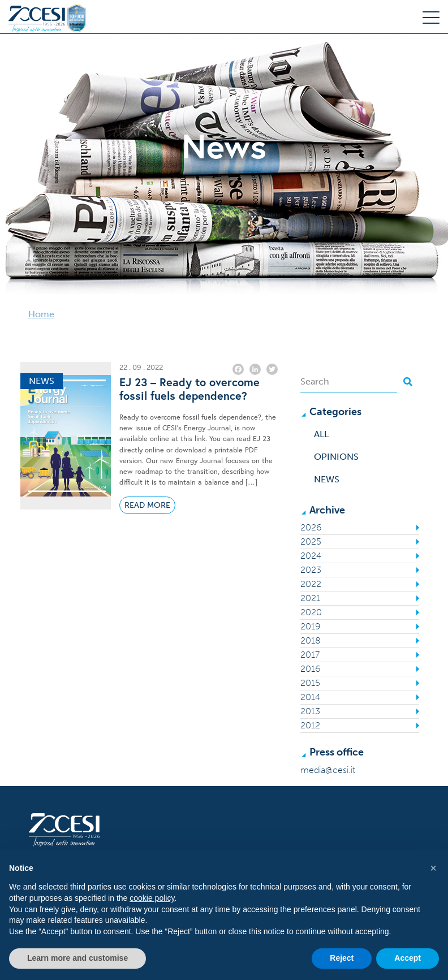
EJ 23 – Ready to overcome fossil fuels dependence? (189, 389)
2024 (311, 556)
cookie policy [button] (152, 898)
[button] (433, 868)
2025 (311, 541)
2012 (310, 725)
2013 (310, 711)
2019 (310, 626)
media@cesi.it (328, 770)
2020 (311, 612)
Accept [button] (408, 958)
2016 (310, 669)
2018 (311, 640)
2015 (310, 683)
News (327, 479)
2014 (310, 697)
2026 (311, 527)
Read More (147, 505)
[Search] (349, 382)
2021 (310, 598)
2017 (310, 655)
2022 (311, 584)
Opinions (336, 457)
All (321, 434)
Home (41, 314)
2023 (311, 570)
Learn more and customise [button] (77, 958)
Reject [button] (342, 958)
